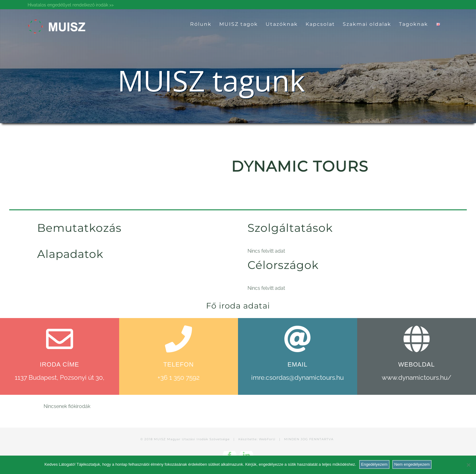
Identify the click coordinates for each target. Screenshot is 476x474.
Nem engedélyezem (412, 464)
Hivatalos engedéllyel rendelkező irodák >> (71, 5)
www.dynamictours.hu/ (417, 377)
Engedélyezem (374, 464)
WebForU (267, 439)
